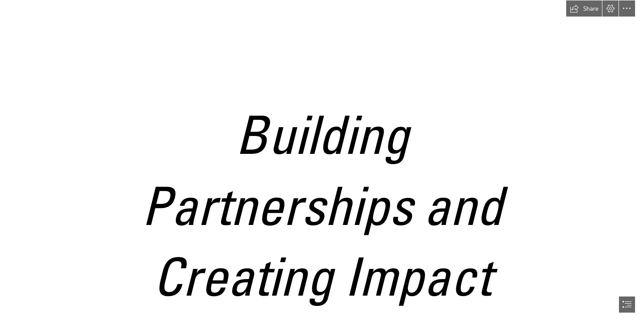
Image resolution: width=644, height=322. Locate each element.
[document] (322, 161)
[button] (584, 8)
